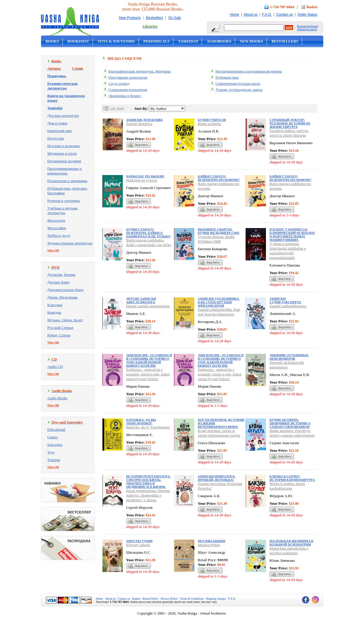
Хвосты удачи (139, 541)
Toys (51, 452)
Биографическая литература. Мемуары (140, 71)
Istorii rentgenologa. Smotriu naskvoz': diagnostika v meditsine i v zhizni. (148, 495)
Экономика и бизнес (125, 96)
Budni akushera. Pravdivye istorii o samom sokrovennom (292, 433)
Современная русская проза (238, 83)
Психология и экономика (67, 181)
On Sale (175, 18)
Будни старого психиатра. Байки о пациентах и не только (148, 233)
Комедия (54, 312)
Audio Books (57, 398)
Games (53, 437)
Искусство (56, 138)
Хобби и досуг (59, 235)
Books (52, 41)
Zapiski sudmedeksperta (288, 306)
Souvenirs (55, 445)
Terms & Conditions (192, 599)
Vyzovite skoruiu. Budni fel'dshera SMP (216, 239)
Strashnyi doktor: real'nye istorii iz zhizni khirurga (289, 133)
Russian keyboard (307, 26)
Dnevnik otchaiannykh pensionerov (287, 365)
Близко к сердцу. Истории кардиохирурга (292, 478)
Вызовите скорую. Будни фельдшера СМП (219, 231)
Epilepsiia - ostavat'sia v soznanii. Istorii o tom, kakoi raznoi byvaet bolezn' (148, 374)
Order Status (307, 15)
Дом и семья (57, 123)
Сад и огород (119, 83)
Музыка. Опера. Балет (65, 320)
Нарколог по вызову (145, 176)
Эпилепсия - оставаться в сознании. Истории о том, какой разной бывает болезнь (149, 360)
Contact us (284, 15)
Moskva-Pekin (209, 545)
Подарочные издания (64, 161)
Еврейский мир (60, 131)
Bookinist (78, 41)
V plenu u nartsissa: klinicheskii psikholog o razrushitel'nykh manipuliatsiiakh (288, 251)
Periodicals (157, 41)
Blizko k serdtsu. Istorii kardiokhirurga (287, 486)
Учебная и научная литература (63, 210)
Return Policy (151, 599)
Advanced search (307, 29)
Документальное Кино (66, 290)
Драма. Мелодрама (63, 297)
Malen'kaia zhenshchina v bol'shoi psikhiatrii (289, 551)
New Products (130, 18)
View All (53, 250)
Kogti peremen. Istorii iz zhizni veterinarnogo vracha (219, 433)
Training (54, 460)
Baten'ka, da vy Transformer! (148, 427)
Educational (56, 429)
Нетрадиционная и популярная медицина (249, 71)
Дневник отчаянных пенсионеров (289, 357)
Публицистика (227, 77)
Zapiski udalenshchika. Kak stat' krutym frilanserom (219, 312)
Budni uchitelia (209, 124)
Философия (57, 228)
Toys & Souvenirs (116, 41)
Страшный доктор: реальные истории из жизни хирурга (290, 123)
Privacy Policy (169, 599)
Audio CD (55, 367)
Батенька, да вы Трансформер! (141, 421)
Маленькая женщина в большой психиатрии (291, 543)
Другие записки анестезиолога (141, 300)
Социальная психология (128, 90)
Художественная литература (70, 243)
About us (251, 15)
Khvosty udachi (138, 545)
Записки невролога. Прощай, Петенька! (217, 478)
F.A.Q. (267, 15)
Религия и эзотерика (64, 201)
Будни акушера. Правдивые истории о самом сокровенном (290, 423)
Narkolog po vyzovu (142, 180)
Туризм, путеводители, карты (239, 90)
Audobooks (219, 41)
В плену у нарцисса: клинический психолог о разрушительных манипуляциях (292, 234)
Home (235, 15)
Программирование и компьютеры (65, 171)
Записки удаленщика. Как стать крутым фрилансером (219, 302)
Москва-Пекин (212, 541)
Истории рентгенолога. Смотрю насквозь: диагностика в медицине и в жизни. (149, 481)
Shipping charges (216, 599)
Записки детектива (145, 120)
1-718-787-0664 (282, 7)
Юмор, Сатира (59, 335)
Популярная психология (128, 77)
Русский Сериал (60, 327)
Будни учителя (212, 120)
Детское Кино (59, 282)
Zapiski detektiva (139, 124)
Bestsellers (155, 18)
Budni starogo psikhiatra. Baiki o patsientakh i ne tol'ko (149, 242)
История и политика (64, 146)
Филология (56, 220)
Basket (312, 7)
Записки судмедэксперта (285, 300)
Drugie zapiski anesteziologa (148, 306)
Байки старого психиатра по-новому (219, 178)
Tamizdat (188, 41)
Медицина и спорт (62, 153)
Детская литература (63, 115)
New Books (251, 41)
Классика (55, 305)
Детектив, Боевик (62, 274)
